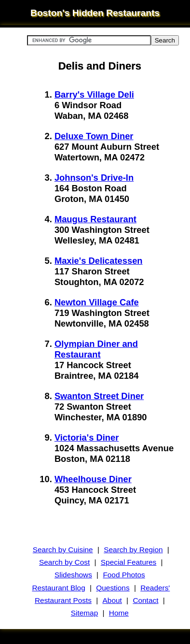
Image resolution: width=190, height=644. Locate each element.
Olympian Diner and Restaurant (96, 349)
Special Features (129, 562)
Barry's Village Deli (94, 94)
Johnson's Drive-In (94, 178)
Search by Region (133, 550)
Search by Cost (64, 562)
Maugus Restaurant (95, 219)
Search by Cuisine (63, 550)
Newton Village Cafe (97, 302)
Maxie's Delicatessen (99, 261)
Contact (145, 600)
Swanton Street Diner (99, 396)
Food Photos (124, 575)
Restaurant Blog (58, 588)
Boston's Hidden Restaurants (95, 13)
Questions (113, 588)
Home (119, 613)
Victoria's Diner (87, 437)
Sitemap (84, 613)
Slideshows (73, 575)
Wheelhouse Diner (93, 479)
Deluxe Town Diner (94, 136)
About (112, 600)
